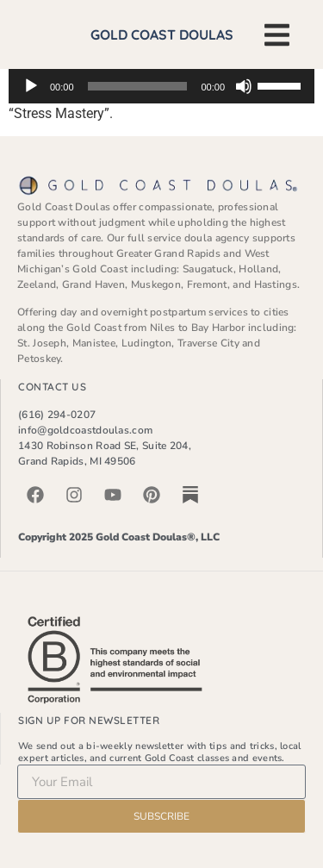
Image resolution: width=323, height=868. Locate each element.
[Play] (31, 86)
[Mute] (244, 86)
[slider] (138, 86)
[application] (161, 86)
